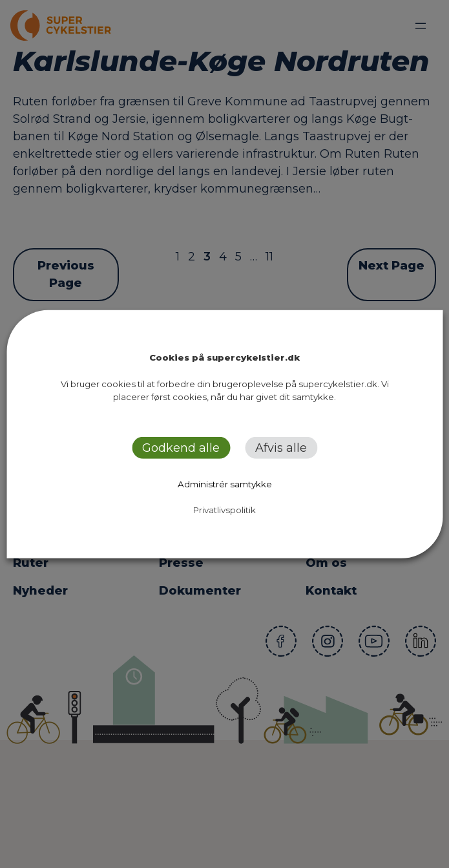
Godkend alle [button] (181, 448)
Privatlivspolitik (224, 510)
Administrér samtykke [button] (225, 484)
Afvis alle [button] (281, 448)
